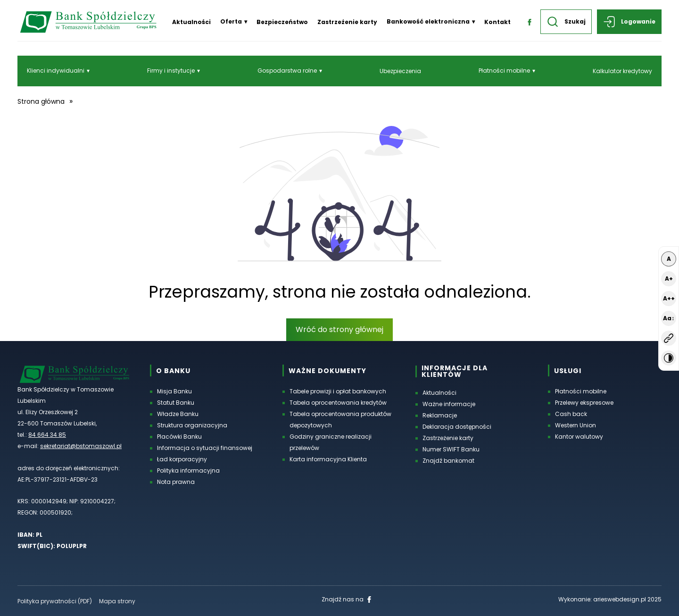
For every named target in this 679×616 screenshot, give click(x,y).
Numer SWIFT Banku (451, 449)
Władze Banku (178, 414)
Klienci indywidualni (56, 71)
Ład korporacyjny (182, 459)
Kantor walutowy (579, 437)
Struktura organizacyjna (192, 425)
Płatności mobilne (504, 71)
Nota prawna (176, 482)
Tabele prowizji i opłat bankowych (338, 391)
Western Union (575, 425)
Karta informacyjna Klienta (328, 459)
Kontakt (497, 22)
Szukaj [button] (566, 22)
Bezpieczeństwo (282, 22)
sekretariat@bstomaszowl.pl (81, 446)
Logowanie (629, 22)
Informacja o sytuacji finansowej (205, 448)
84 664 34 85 (47, 435)
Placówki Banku (179, 437)
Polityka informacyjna (188, 470)
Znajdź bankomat (448, 461)
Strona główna (41, 101)
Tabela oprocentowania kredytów (338, 403)
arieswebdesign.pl (620, 599)
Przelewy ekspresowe (584, 403)
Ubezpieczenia (400, 71)
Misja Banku (174, 391)
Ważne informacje (449, 404)
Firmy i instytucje (171, 71)
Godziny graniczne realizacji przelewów (331, 442)
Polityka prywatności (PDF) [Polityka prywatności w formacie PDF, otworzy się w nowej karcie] (55, 601)
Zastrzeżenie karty (347, 22)
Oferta (231, 21)
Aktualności (191, 22)
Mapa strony (117, 601)
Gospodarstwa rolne (287, 71)
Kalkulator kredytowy (622, 71)
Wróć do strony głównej (339, 329)
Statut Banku (176, 403)
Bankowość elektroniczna (428, 21)
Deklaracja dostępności (457, 427)
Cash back (571, 414)
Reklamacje (440, 415)
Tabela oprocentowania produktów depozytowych (340, 420)
